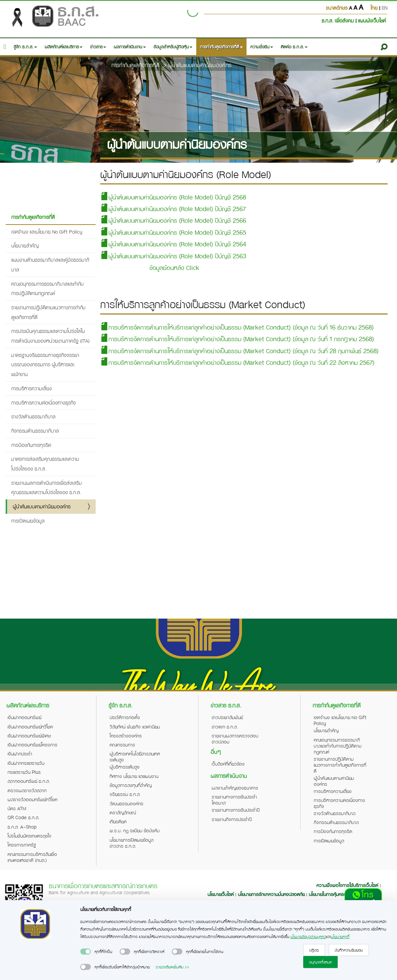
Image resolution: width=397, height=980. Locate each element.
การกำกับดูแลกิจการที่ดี (135, 65)
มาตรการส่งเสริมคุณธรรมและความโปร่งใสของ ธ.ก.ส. (45, 464)
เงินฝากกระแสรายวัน (26, 763)
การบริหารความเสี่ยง (32, 388)
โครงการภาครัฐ (22, 845)
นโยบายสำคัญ (25, 245)
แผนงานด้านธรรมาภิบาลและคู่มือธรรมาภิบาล (50, 264)
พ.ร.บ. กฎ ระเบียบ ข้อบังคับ (135, 830)
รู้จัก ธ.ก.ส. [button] (25, 47)
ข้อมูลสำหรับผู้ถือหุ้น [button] (173, 47)
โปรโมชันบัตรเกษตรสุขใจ (29, 836)
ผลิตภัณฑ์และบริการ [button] (64, 47)
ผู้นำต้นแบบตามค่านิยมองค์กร (200, 65)
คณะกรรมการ (122, 745)
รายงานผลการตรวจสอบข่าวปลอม (235, 739)
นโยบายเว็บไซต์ (221, 894)
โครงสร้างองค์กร (126, 736)
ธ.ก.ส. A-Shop (22, 827)
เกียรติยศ (118, 821)
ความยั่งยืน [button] (262, 47)
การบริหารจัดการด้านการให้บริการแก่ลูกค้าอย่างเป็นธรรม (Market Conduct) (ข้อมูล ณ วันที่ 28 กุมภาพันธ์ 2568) (239, 351)
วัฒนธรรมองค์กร (126, 803)
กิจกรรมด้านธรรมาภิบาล (35, 431)
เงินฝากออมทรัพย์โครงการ (32, 745)
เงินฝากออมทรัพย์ (24, 717)
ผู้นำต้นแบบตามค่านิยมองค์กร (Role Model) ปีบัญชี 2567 (173, 209)
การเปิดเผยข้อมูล (28, 521)
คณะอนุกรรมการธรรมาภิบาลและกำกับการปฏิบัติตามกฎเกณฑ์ (47, 288)
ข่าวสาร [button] (98, 47)
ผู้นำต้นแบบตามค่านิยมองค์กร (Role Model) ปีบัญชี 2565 (173, 232)
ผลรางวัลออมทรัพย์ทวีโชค (32, 799)
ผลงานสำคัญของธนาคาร (235, 788)
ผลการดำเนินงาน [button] (130, 47)
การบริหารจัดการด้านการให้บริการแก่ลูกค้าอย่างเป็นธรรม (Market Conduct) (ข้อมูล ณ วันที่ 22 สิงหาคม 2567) (237, 362)
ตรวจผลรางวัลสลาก (27, 790)
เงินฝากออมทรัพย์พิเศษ (29, 736)
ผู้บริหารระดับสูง (125, 767)
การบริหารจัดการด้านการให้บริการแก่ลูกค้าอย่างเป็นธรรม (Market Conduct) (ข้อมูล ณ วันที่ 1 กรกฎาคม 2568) (237, 339)
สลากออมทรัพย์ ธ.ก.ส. (29, 781)
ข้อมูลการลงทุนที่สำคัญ (131, 785)
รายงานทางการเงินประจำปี (236, 810)
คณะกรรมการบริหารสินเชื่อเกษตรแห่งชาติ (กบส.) (32, 857)
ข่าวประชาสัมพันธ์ (227, 717)
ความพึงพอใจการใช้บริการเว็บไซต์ (348, 885)
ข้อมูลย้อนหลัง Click (174, 267)
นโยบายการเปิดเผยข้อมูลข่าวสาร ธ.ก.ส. (132, 843)
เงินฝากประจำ (20, 754)
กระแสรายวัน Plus (24, 772)
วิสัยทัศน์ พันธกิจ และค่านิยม (135, 727)
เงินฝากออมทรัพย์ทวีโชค (30, 727)
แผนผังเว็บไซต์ (372, 20)
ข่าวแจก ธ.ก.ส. (225, 727)
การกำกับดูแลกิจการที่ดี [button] (221, 47)
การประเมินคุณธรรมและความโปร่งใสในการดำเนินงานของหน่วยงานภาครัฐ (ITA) (50, 336)
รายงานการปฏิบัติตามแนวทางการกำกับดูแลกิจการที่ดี (48, 312)
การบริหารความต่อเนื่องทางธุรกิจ (44, 402)
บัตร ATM (17, 808)
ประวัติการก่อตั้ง (125, 717)
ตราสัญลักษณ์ (123, 812)
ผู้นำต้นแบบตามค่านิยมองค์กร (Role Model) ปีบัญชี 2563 (173, 256)
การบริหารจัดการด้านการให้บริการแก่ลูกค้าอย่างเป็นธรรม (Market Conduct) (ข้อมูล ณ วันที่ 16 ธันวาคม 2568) (237, 327)
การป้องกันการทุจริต (31, 445)
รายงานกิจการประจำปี (232, 819)
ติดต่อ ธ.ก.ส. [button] (294, 47)
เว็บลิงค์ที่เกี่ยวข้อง (228, 764)
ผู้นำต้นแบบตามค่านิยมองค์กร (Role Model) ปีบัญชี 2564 (173, 244)
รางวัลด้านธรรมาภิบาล (33, 416)
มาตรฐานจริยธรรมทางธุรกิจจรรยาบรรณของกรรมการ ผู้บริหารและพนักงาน (45, 364)
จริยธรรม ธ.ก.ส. (125, 794)
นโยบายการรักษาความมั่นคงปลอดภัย (271, 894)
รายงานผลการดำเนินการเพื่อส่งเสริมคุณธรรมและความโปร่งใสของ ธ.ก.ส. (47, 488)
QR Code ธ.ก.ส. (23, 817)
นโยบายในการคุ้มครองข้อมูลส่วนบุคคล (344, 894)
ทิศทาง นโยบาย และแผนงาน (134, 776)
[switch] (86, 952)
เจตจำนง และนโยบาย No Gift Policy (47, 232)
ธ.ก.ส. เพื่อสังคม (338, 20)
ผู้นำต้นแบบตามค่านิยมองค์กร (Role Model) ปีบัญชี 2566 (173, 220)
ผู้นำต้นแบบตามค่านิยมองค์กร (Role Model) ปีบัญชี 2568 (173, 197)
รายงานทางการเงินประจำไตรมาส (234, 800)
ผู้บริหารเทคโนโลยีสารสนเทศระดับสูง (135, 757)
